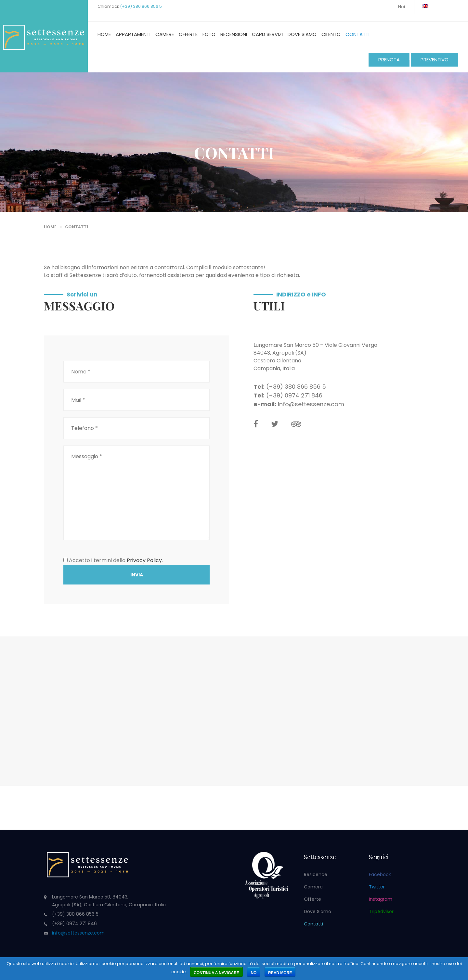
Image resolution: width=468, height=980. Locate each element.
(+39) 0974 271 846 (294, 395)
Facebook (380, 874)
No (253, 973)
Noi (402, 7)
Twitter (377, 887)
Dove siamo (302, 34)
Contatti (357, 34)
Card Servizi (267, 34)
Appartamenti (133, 34)
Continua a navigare (216, 973)
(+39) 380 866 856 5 (141, 6)
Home (104, 34)
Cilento (331, 34)
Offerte (188, 34)
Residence (316, 874)
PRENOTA (389, 60)
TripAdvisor (381, 911)
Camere (165, 34)
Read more (280, 973)
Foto (209, 34)
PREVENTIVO (435, 60)
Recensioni (234, 34)
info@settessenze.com (311, 404)
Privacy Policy (144, 560)
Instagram (381, 899)
